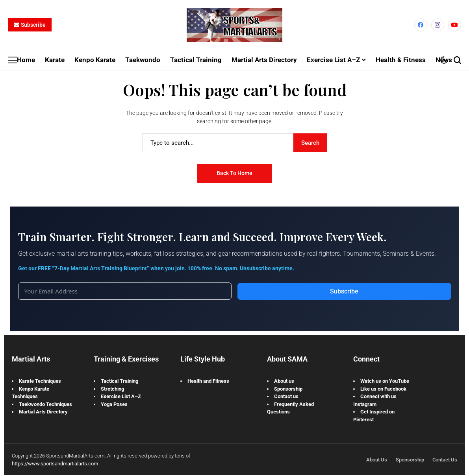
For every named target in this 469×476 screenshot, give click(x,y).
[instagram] (438, 25)
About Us (377, 460)
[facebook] (421, 25)
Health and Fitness (208, 382)
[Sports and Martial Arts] (234, 26)
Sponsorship (288, 389)
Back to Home (234, 174)
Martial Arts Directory (43, 412)
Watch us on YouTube (385, 382)
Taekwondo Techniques (45, 405)
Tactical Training (120, 382)
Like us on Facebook (383, 389)
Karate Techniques (40, 382)
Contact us (286, 397)
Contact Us (445, 460)
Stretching (112, 389)
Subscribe (344, 292)
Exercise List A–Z (121, 397)
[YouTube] (455, 25)
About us (284, 382)
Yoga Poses (114, 405)
